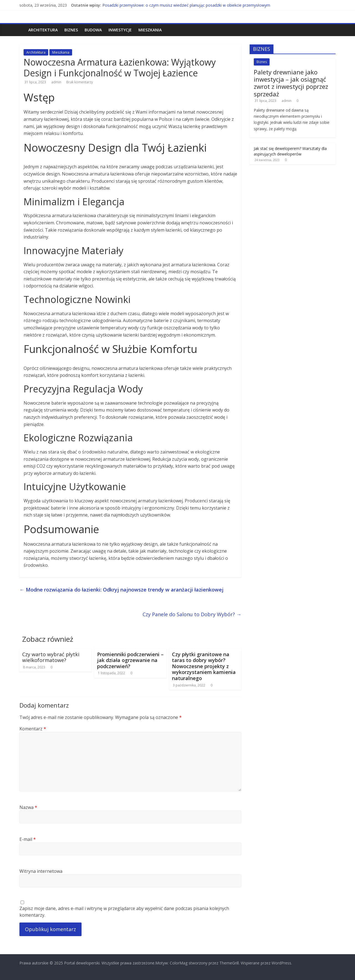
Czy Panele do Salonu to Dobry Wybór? (192, 614)
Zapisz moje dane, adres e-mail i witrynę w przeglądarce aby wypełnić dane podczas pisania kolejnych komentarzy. (124, 912)
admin (57, 82)
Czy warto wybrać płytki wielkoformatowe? (51, 657)
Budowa (93, 30)
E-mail (28, 839)
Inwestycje (120, 30)
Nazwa (28, 807)
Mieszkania (150, 30)
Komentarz (33, 729)
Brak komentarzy (79, 82)
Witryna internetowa (41, 871)
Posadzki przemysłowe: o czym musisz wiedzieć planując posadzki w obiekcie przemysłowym (186, 5)
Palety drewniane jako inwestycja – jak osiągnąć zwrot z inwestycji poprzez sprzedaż (291, 83)
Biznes (71, 30)
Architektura (43, 30)
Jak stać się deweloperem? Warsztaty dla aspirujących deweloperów (290, 151)
